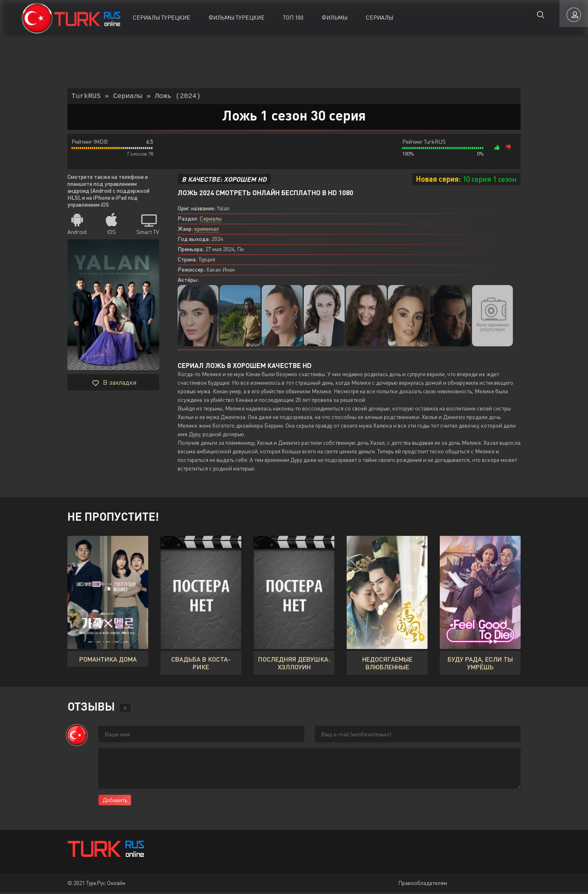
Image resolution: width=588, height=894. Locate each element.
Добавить (115, 801)
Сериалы (380, 17)
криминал (207, 230)
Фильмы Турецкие (237, 17)
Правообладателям (423, 884)
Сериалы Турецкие (161, 17)
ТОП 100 (293, 17)
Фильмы (335, 17)
